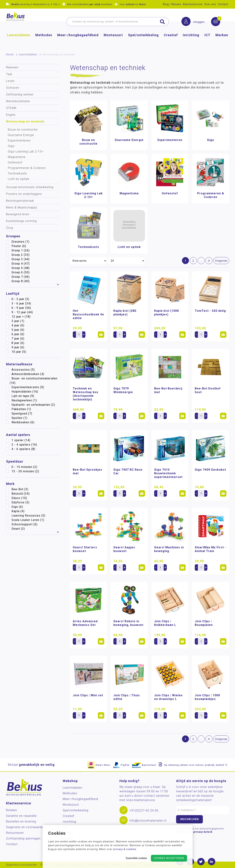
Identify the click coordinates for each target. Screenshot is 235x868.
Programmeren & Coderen (27, 168)
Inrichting (191, 41)
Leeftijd (13, 294)
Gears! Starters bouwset (85, 549)
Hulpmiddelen (25, 392)
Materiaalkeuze (19, 364)
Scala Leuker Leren (28, 520)
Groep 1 (21, 250)
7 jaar (18, 339)
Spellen (19, 418)
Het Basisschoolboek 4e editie (88, 314)
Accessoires (23, 370)
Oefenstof (15, 162)
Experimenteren (19, 141)
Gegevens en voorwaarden (26, 827)
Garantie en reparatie (21, 816)
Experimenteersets (28, 387)
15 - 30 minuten (25, 471)
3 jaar (18, 321)
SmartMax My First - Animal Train (210, 549)
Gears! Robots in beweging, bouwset (128, 623)
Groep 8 (21, 281)
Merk (10, 484)
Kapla (18, 511)
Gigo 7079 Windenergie (123, 390)
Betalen (12, 810)
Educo (19, 498)
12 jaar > (21, 317)
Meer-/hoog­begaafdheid (78, 41)
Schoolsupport (25, 524)
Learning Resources (28, 516)
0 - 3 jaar (20, 299)
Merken (222, 41)
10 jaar (19, 352)
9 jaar (18, 347)
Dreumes (20, 242)
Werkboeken (23, 422)
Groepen (13, 236)
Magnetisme (17, 157)
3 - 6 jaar (21, 303)
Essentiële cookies (136, 858)
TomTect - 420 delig (210, 311)
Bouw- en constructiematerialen (34, 381)
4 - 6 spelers (23, 449)
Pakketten (21, 409)
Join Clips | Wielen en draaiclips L (168, 697)
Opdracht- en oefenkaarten (33, 405)
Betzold (21, 494)
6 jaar (18, 334)
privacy (118, 849)
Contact (223, 4)
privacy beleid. (203, 832)
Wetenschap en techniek (25, 122)
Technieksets (17, 173)
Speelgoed (22, 414)
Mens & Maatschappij (21, 207)
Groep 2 (21, 255)
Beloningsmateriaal (20, 201)
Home (10, 54)
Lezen (10, 81)
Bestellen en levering (21, 821)
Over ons (210, 4)
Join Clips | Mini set (88, 695)
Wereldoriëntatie (18, 101)
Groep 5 (21, 268)
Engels (11, 115)
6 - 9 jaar (21, 308)
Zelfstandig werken (20, 94)
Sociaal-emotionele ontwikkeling (30, 187)
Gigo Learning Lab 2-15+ (26, 151)
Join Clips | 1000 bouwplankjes (207, 697)
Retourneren (15, 833)
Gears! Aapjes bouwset (124, 549)
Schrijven (13, 88)
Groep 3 (21, 259)
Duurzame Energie (21, 135)
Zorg (10, 228)
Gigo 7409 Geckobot (210, 470)
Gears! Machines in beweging (169, 549)
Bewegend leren (18, 214)
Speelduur (15, 461)
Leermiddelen (19, 41)
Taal (9, 74)
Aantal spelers (18, 435)
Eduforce (20, 502)
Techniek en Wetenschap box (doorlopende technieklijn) (85, 394)
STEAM (11, 108)
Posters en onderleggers (24, 194)
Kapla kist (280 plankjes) (125, 313)
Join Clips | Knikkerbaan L (165, 623)
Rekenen (12, 67)
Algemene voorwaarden (22, 865)
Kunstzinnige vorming (21, 221)
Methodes (44, 41)
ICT (207, 41)
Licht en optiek (19, 179)
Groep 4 (21, 264)
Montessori (113, 41)
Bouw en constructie (23, 130)
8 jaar (18, 343)
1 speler (21, 440)
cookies (131, 849)
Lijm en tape (23, 396)
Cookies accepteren (169, 858)
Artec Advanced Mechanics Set (85, 623)
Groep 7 (21, 277)
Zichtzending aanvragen (23, 838)
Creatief (171, 41)
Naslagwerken (24, 400)
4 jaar (18, 325)
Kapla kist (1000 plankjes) (167, 313)
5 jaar (18, 330)
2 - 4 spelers (24, 445)
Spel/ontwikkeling (143, 41)
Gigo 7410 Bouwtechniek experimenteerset (168, 473)
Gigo (11, 146)
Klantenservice (193, 4)
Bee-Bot (20, 489)
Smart (18, 529)
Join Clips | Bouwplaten (204, 623)
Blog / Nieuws (172, 4)
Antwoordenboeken (28, 374)
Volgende (221, 261)
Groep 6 (21, 272)
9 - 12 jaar (22, 312)
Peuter (19, 246)
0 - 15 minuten (24, 467)
